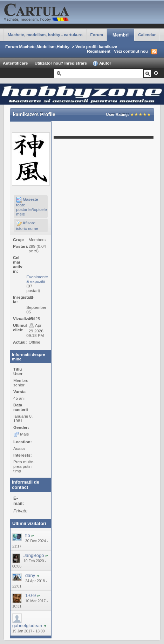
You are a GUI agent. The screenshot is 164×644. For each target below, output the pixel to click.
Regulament (99, 51)
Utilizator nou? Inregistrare (61, 63)
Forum (97, 35)
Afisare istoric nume (27, 225)
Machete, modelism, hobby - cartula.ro (45, 35)
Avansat (156, 73)
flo (28, 535)
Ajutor (102, 64)
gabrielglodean (27, 626)
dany (30, 575)
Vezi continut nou (131, 51)
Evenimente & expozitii (37, 279)
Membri (121, 35)
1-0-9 (30, 595)
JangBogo (34, 555)
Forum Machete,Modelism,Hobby (37, 47)
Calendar (147, 35)
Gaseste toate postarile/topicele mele (32, 207)
